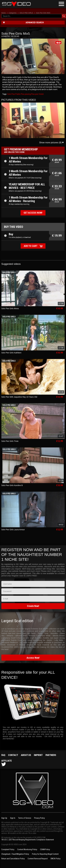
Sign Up (4, 818)
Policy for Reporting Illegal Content (45, 854)
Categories (13, 13)
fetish (41, 94)
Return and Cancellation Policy (13, 859)
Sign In (13, 818)
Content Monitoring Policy (27, 849)
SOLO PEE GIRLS (26, 13)
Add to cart (31, 246)
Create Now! (33, 606)
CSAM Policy (45, 849)
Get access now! (33, 213)
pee (37, 94)
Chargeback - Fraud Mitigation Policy (15, 854)
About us (26, 755)
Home (4, 13)
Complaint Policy (8, 849)
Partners (51, 755)
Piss (33, 94)
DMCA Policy (56, 859)
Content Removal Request (38, 859)
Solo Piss (11, 94)
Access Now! (33, 658)
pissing (28, 94)
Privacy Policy (39, 818)
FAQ (3, 755)
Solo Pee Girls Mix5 (43, 13)
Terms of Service (25, 818)
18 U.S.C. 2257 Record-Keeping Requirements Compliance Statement (28, 840)
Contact (13, 755)
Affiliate (7, 761)
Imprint (38, 755)
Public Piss (20, 94)
